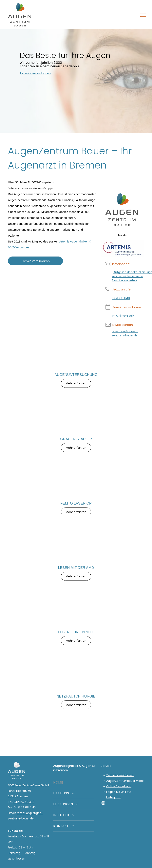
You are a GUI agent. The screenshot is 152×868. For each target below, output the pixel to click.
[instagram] (103, 804)
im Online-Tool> (123, 316)
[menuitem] (74, 783)
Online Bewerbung (119, 786)
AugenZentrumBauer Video (125, 781)
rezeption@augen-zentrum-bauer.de (125, 333)
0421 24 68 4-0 (24, 802)
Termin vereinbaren (120, 775)
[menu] (143, 15)
